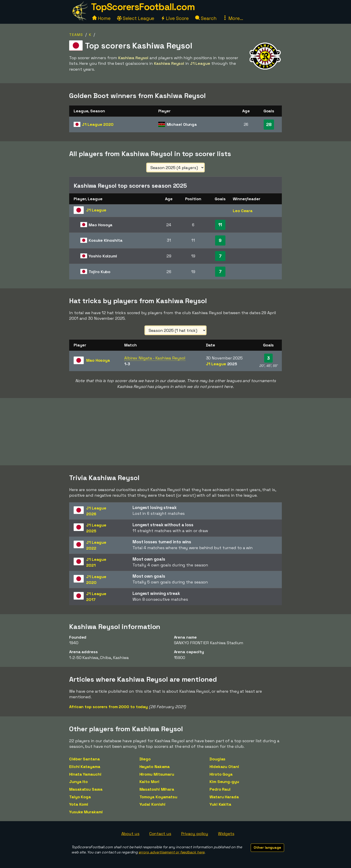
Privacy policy (195, 834)
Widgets (226, 834)
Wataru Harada (224, 797)
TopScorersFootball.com (143, 7)
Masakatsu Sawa (86, 789)
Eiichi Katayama (85, 767)
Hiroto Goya (221, 774)
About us (130, 834)
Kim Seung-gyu (224, 782)
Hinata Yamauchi (85, 774)
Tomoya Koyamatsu (158, 797)
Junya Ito (78, 782)
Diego (145, 759)
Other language (267, 847)
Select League (136, 18)
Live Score (175, 18)
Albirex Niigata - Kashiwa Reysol (155, 358)
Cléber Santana (85, 759)
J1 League (98, 124)
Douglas (217, 759)
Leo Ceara (243, 211)
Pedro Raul (220, 789)
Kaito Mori (149, 782)
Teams (76, 35)
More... (233, 18)
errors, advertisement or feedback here (171, 852)
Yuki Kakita (220, 804)
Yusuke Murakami (86, 812)
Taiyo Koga (80, 797)
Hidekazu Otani (224, 767)
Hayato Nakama (155, 767)
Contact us (160, 834)
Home (101, 18)
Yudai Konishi (153, 804)
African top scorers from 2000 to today (108, 707)
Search (206, 18)
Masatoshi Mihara (157, 789)
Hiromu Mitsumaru (157, 774)
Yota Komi (79, 804)
